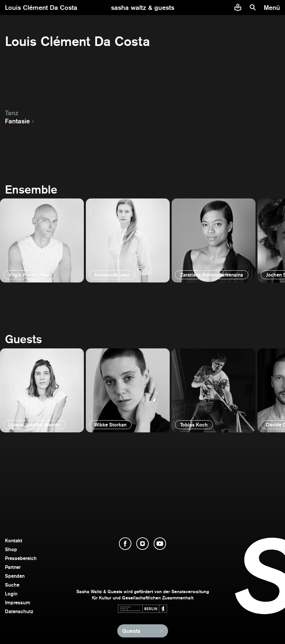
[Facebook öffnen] (125, 544)
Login (11, 594)
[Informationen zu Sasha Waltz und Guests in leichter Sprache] (238, 8)
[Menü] (273, 8)
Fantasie (17, 121)
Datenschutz (19, 611)
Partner (13, 567)
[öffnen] (42, 240)
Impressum (18, 602)
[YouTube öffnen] (160, 544)
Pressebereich (21, 558)
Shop (11, 549)
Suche (12, 585)
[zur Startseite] (143, 8)
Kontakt (14, 540)
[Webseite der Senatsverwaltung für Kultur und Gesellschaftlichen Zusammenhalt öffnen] (142, 609)
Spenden (15, 576)
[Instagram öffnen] (142, 544)
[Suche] (253, 8)
